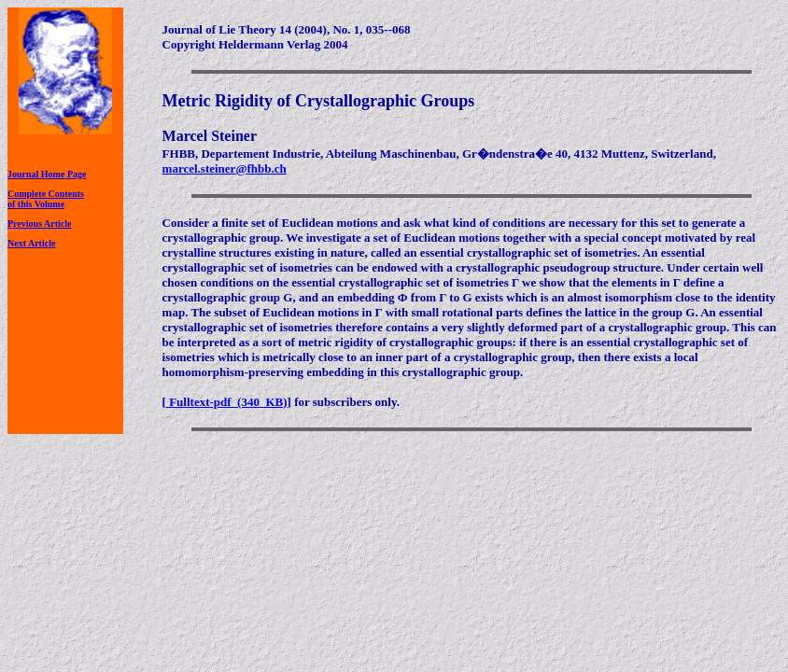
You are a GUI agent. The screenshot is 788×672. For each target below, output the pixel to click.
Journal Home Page (47, 174)
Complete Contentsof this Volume (46, 199)
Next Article (31, 243)
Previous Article (39, 224)
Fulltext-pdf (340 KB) (227, 402)
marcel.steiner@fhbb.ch (225, 168)
